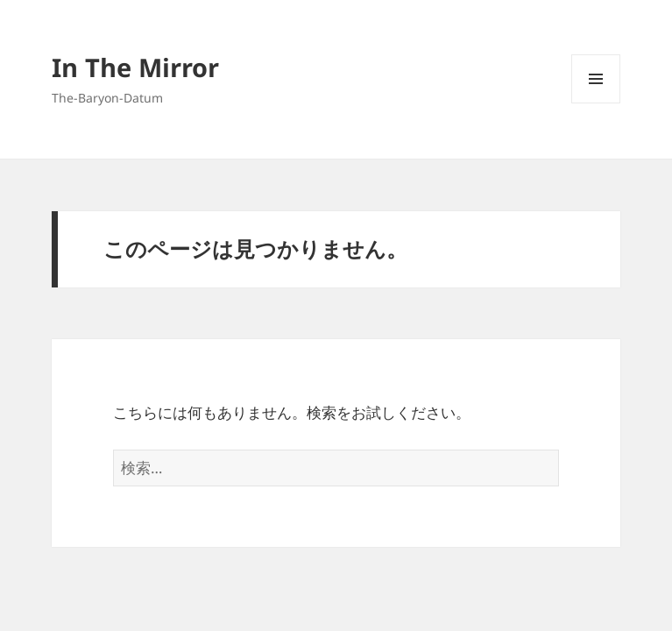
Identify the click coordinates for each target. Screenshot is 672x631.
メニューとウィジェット (596, 103)
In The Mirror (135, 67)
